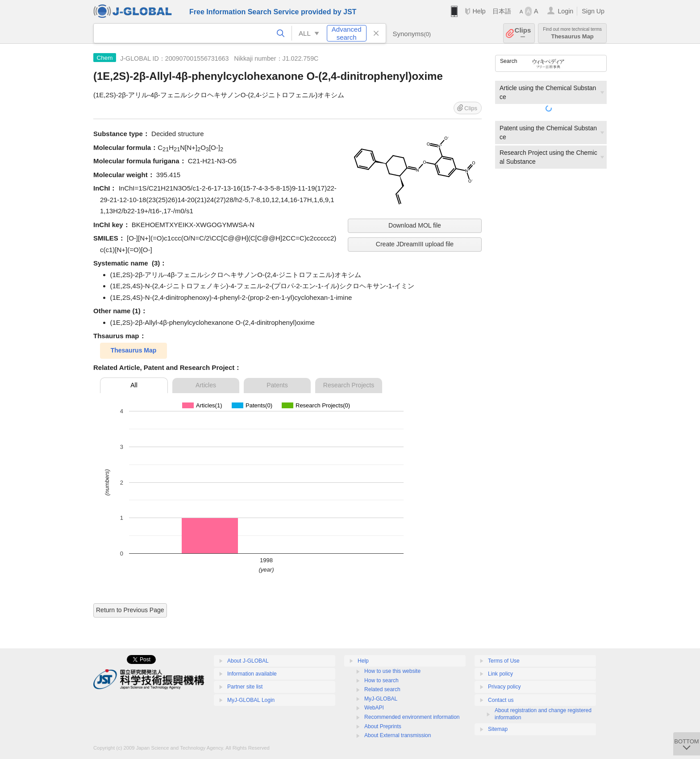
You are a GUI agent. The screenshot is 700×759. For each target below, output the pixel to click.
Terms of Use (504, 661)
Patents (277, 385)
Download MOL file (415, 225)
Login (565, 11)
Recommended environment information (412, 717)
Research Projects (349, 385)
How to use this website (392, 671)
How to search (381, 680)
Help (479, 11)
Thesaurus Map (572, 33)
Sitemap (498, 729)
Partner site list (245, 687)
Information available (252, 674)
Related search (382, 689)
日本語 (502, 11)
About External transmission (398, 735)
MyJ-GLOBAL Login (251, 700)
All (134, 385)
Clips (523, 33)
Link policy (500, 674)
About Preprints (383, 726)
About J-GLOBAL (248, 661)
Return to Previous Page (130, 610)
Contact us (501, 700)
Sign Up (593, 11)
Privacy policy (504, 687)
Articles (206, 385)
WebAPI (374, 708)
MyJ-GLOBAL (381, 699)
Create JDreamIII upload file (415, 244)
